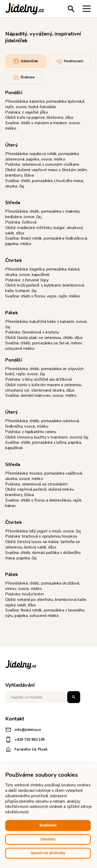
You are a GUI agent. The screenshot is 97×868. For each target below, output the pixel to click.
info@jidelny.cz (23, 730)
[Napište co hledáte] (43, 697)
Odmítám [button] (48, 839)
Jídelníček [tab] (25, 61)
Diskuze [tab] (24, 77)
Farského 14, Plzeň (26, 749)
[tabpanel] (48, 354)
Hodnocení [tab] (70, 61)
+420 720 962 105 (25, 740)
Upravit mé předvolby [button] (48, 853)
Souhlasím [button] (48, 825)
